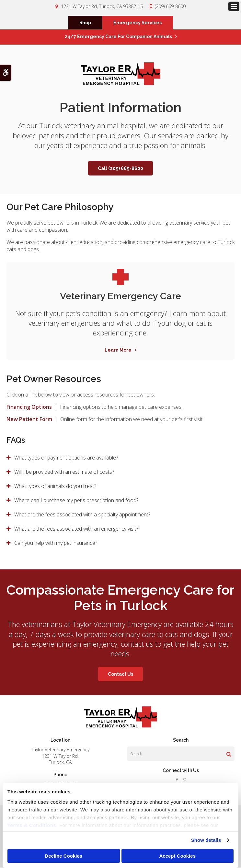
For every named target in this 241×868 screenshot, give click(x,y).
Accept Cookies (177, 856)
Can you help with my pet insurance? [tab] (56, 544)
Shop (85, 23)
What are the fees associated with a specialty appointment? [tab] (82, 515)
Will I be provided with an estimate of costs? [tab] (64, 473)
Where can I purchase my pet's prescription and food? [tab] (76, 501)
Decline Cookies (63, 856)
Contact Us (120, 675)
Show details (206, 840)
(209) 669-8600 (170, 6)
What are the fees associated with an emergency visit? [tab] (76, 530)
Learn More (118, 351)
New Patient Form (29, 420)
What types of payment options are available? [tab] (66, 459)
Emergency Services (138, 23)
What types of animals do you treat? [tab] (55, 487)
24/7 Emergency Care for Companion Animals (118, 37)
